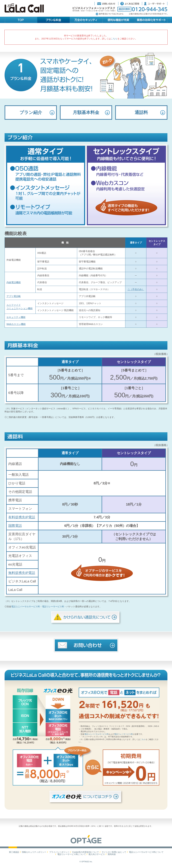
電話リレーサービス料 (53, 607)
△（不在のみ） (136, 289)
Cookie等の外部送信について (86, 852)
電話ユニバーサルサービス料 (26, 607)
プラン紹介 (31, 112)
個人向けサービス (97, 854)
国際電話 (15, 526)
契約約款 (112, 854)
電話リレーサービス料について (72, 854)
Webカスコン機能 (16, 324)
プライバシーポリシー (59, 852)
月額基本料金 (86, 112)
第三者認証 (14, 852)
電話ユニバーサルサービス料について (146, 852)
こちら (114, 39)
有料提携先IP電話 (22, 517)
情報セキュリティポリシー (34, 852)
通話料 (141, 112)
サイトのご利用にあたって (114, 852)
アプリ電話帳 (14, 296)
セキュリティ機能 (16, 317)
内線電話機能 (14, 282)
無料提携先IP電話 (22, 573)
